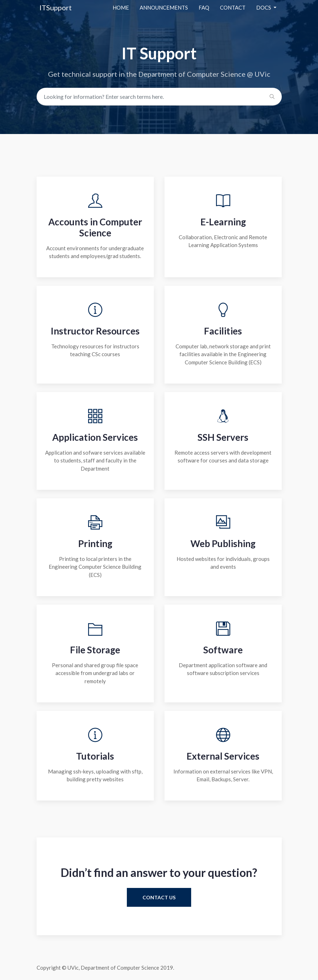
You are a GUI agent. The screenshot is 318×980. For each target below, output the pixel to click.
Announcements (164, 7)
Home (121, 7)
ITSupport (56, 7)
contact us (159, 897)
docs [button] (264, 7)
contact (233, 7)
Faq (204, 7)
